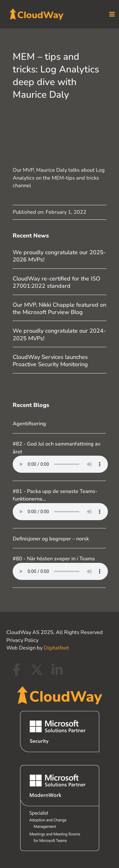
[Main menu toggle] (112, 14)
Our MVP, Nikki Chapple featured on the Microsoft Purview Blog (60, 308)
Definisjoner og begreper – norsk (51, 539)
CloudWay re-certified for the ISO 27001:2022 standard (56, 282)
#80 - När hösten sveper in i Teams (54, 559)
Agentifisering (29, 424)
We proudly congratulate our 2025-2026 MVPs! (59, 256)
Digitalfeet (56, 648)
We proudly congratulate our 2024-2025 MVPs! (59, 334)
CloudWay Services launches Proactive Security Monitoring (50, 361)
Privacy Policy (22, 640)
